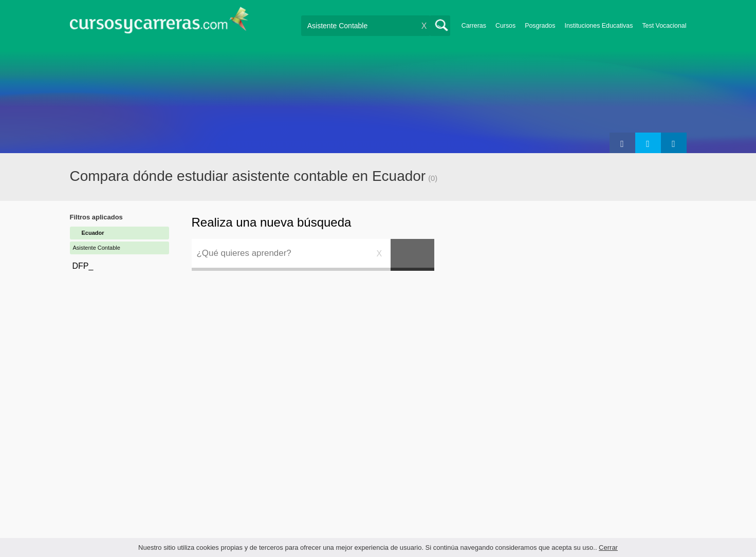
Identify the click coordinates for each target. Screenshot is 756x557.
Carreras (474, 26)
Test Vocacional (664, 26)
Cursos (505, 26)
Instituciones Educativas (598, 26)
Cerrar (608, 547)
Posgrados (540, 26)
